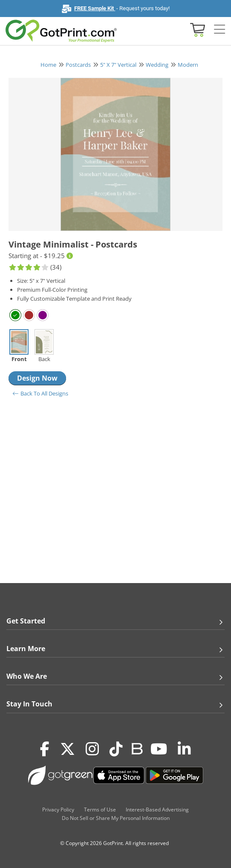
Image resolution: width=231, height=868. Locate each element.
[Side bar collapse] (219, 30)
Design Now (37, 378)
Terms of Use (100, 810)
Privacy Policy (58, 810)
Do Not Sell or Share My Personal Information (116, 818)
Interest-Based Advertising (157, 810)
